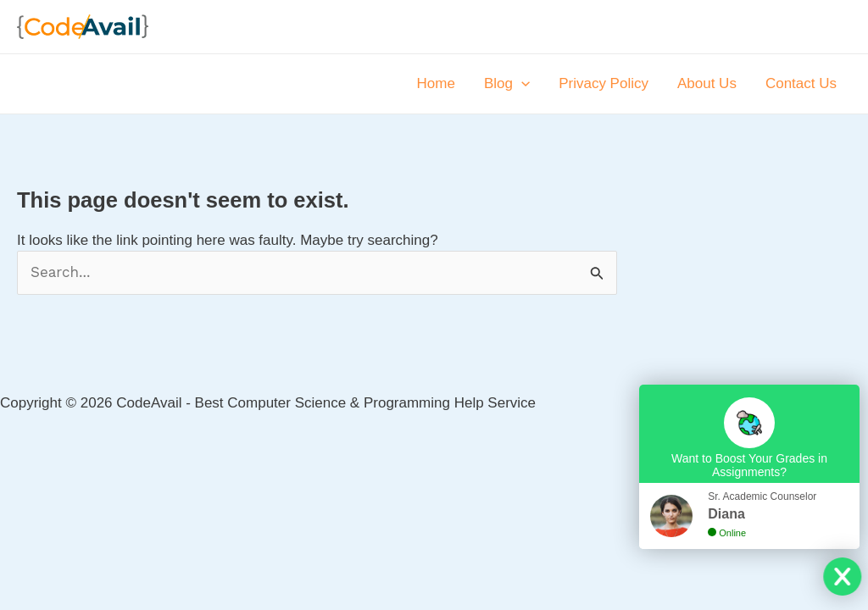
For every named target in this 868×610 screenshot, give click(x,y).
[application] (521, 84)
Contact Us (801, 83)
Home (436, 83)
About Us (707, 83)
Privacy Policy (604, 83)
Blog (507, 84)
